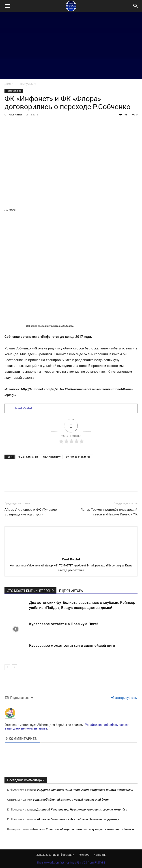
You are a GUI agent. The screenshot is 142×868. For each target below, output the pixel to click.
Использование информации (55, 855)
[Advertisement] (71, 46)
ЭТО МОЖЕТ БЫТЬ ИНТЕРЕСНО (30, 591)
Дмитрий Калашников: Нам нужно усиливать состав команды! (82, 809)
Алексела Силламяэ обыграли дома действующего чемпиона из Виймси (83, 829)
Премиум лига (27, 84)
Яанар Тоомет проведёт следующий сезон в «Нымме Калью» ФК (109, 512)
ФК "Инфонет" (52, 457)
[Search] (136, 6)
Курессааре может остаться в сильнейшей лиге (72, 645)
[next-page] (14, 667)
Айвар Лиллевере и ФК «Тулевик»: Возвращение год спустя (31, 512)
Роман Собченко (28, 457)
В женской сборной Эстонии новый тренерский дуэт (71, 800)
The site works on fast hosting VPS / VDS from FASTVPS (71, 863)
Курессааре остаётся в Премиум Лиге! (63, 624)
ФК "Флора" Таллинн (79, 457)
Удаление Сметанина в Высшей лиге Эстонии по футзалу (78, 819)
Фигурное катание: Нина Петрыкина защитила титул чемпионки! (85, 790)
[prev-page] (7, 667)
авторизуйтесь (124, 698)
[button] (8, 6)
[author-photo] (71, 553)
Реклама (84, 855)
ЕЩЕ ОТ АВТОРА (71, 591)
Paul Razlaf (16, 114)
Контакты (100, 855)
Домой (9, 84)
